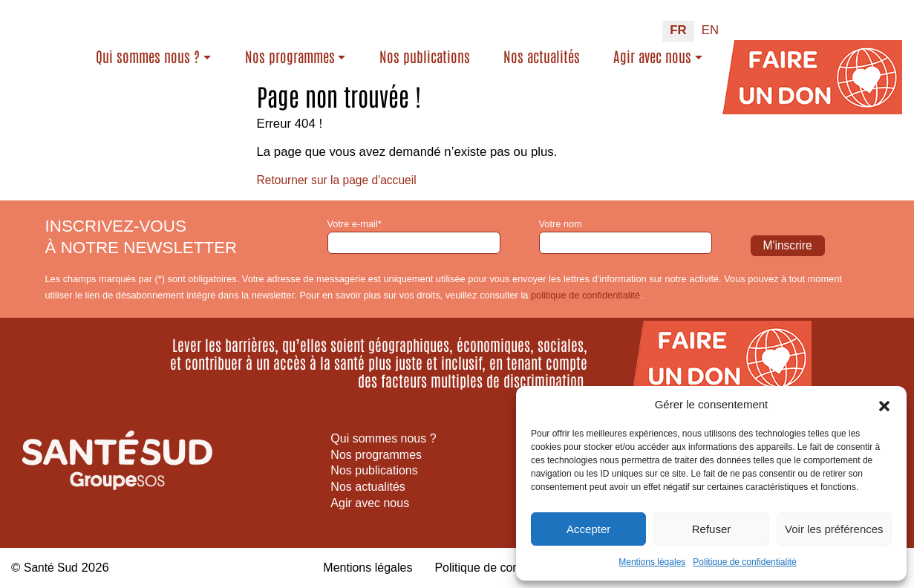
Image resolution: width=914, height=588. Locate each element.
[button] (884, 405)
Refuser (712, 529)
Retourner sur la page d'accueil (343, 180)
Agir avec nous (652, 49)
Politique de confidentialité (744, 562)
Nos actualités (554, 58)
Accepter (588, 529)
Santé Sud (53, 568)
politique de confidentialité (585, 295)
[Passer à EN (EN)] (710, 24)
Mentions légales (652, 562)
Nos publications (460, 58)
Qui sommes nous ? (195, 49)
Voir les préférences (834, 529)
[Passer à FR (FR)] (678, 24)
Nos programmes (337, 49)
